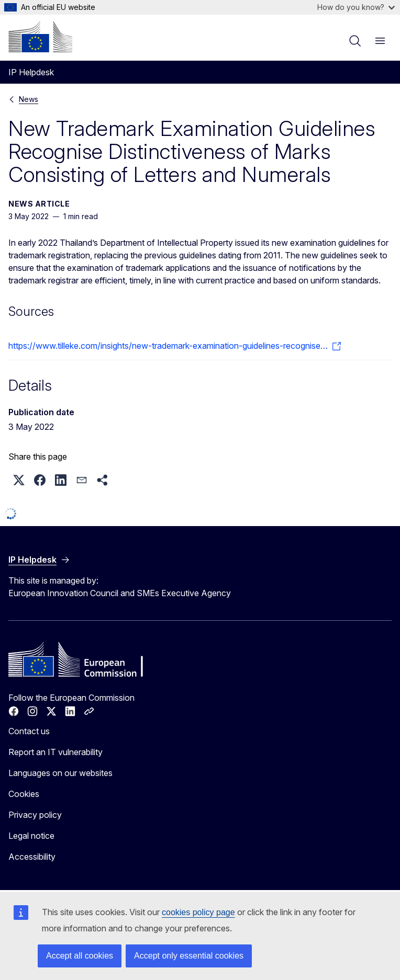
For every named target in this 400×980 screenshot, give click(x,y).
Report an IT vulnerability (55, 752)
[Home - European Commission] (40, 37)
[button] (19, 480)
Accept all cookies (80, 956)
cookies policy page (198, 912)
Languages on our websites (60, 773)
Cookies (24, 794)
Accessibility (32, 857)
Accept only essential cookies (189, 956)
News (29, 99)
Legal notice (31, 836)
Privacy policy (35, 815)
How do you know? (356, 7)
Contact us (29, 731)
